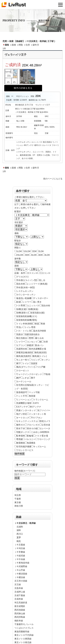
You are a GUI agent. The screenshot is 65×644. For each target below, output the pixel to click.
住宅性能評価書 (24, 447)
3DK (27, 255)
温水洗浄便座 (40, 331)
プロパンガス (33, 425)
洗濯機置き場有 (24, 403)
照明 (31, 338)
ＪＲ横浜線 (20, 577)
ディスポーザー (41, 298)
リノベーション (24, 400)
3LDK (34, 255)
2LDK (41, 251)
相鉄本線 (19, 621)
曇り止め (39, 338)
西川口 (20, 534)
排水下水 (21, 428)
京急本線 (19, 588)
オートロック (23, 418)
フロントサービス (25, 450)
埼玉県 (18, 495)
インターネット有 (38, 414)
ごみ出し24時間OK (40, 432)
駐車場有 (21, 436)
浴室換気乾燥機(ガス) (27, 316)
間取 (20, 45)
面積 (13, 45)
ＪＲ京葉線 (20, 545)
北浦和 (20, 527)
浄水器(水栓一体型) (26, 287)
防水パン (39, 345)
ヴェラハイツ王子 (15, 55)
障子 (33, 378)
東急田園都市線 (22, 632)
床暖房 (30, 345)
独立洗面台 (22, 338)
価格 (6, 45)
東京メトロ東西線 (23, 639)
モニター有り (23, 360)
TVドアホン (37, 418)
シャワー (27, 302)
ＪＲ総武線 (20, 556)
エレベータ (45, 428)
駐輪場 (30, 436)
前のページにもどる (53, 179)
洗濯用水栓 (22, 349)
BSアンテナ (35, 407)
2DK (34, 251)
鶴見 (19, 541)
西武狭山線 (20, 613)
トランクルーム (41, 400)
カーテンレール (24, 381)
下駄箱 (47, 374)
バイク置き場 (42, 436)
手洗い (20, 327)
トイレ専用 (30, 327)
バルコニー (30, 439)
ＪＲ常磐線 (20, 552)
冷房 (46, 342)
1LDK (19, 251)
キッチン (46, 360)
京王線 (18, 584)
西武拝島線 (20, 617)
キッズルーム (40, 447)
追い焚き (37, 302)
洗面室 (34, 363)
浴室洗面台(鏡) (37, 313)
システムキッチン (25, 291)
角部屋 (32, 396)
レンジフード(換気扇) (37, 284)
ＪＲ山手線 (20, 570)
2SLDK (20, 255)
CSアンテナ (22, 407)
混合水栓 (21, 284)
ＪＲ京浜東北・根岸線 (25, 523)
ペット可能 (34, 392)
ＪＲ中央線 (20, 559)
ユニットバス (33, 306)
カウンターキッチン (26, 295)
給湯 (19, 302)
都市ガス (21, 425)
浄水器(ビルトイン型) (27, 280)
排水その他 (32, 428)
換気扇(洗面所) (23, 356)
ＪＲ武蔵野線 (21, 566)
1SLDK (27, 251)
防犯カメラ (45, 421)
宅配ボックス (23, 432)
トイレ (26, 363)
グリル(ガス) (22, 277)
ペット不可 (22, 396)
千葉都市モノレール (24, 624)
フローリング (44, 439)
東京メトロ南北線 (23, 642)
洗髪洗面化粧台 (32, 334)
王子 (19, 538)
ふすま (26, 378)
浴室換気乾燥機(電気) (27, 320)
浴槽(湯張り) (22, 313)
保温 (37, 324)
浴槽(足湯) (21, 309)
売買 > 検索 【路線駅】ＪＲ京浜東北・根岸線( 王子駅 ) (29, 41)
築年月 (35, 45)
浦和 (19, 530)
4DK (41, 255)
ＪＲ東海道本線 (22, 563)
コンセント (32, 342)
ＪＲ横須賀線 (21, 574)
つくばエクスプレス (24, 628)
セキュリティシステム (27, 421)
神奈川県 (19, 506)
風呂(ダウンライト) (26, 367)
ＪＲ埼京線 (20, 548)
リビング (35, 360)
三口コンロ (45, 273)
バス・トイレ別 (24, 331)
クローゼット (23, 371)
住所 (27, 45)
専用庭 (20, 439)
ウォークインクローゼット (29, 374)
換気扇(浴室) (41, 352)
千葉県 (18, 499)
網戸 (19, 378)
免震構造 (31, 443)
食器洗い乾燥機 (24, 298)
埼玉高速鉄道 (21, 603)
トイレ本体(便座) (25, 324)
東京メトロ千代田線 (24, 635)
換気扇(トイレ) (40, 356)
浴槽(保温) (33, 309)
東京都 (18, 502)
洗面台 (20, 334)
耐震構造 (21, 443)
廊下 (19, 363)
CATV (36, 403)
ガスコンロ (32, 273)
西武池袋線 (20, 610)
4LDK (47, 255)
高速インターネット (26, 410)
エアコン (21, 345)
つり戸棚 (41, 367)
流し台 (42, 280)
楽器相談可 (22, 392)
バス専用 (21, 306)
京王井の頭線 (21, 581)
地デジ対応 (22, 414)
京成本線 (19, 599)
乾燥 (43, 324)
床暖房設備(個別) (25, 352)
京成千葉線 (20, 595)
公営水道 (46, 425)
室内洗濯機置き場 (38, 349)
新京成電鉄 (20, 606)
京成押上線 (20, 592)
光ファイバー (44, 410)
